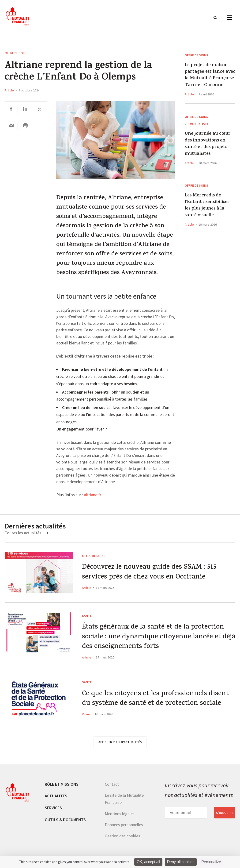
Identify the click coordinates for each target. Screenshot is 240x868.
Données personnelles (124, 825)
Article (9, 90)
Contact (112, 785)
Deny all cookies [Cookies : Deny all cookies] (181, 862)
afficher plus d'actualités (120, 743)
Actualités (56, 797)
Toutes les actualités (26, 533)
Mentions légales (120, 814)
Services (53, 808)
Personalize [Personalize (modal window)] (211, 862)
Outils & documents (65, 820)
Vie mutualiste (197, 124)
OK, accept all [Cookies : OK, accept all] (148, 862)
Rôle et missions (62, 785)
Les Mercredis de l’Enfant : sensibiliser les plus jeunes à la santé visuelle (207, 206)
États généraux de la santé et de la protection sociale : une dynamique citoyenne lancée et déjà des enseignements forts (155, 637)
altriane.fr (93, 495)
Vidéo (86, 715)
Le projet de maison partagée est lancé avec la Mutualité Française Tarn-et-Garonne (210, 76)
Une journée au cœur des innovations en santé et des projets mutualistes (208, 144)
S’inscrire (225, 814)
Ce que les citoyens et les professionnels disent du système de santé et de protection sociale (156, 700)
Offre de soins (16, 53)
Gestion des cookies (122, 837)
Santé (87, 616)
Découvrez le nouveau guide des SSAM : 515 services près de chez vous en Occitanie (150, 573)
